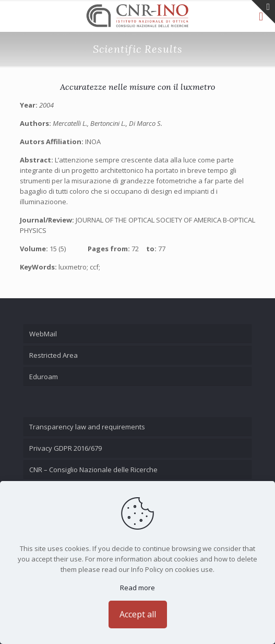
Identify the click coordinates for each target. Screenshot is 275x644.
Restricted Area (53, 355)
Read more (137, 588)
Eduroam (44, 377)
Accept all (138, 614)
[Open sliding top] (263, 12)
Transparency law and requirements (87, 427)
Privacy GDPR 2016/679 (65, 448)
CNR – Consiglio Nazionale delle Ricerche (93, 470)
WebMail (43, 334)
